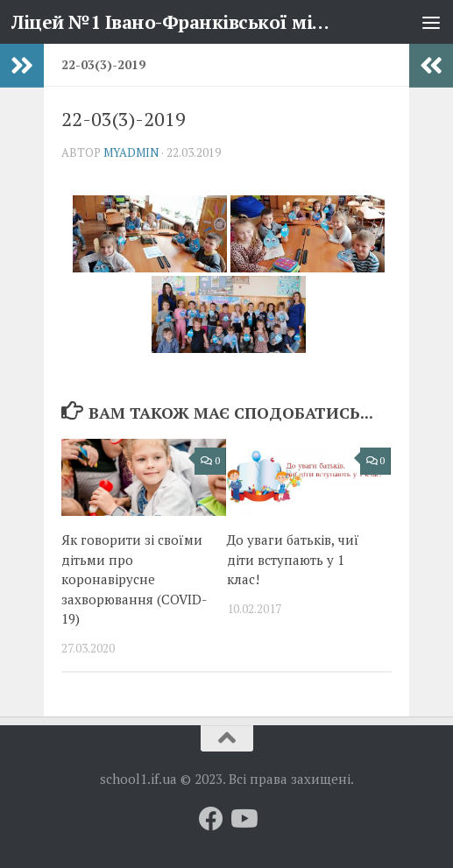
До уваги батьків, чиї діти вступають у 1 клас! (293, 559)
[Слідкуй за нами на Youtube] (243, 819)
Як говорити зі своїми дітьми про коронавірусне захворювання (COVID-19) (134, 579)
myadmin (131, 152)
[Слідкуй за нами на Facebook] (211, 819)
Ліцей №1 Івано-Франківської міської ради (174, 22)
